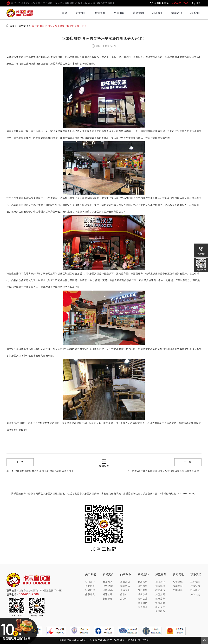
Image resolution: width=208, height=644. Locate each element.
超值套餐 (108, 599)
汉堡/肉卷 (108, 586)
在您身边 (160, 590)
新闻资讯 (177, 13)
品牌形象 (119, 13)
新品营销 (143, 582)
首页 (65, 13)
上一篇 (20, 462)
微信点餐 (143, 594)
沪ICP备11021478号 (137, 640)
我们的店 (125, 586)
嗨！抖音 (143, 607)
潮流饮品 (108, 594)
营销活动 (138, 13)
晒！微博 (143, 603)
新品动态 (108, 582)
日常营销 (143, 586)
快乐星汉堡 (59, 131)
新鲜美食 (100, 13)
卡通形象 (125, 590)
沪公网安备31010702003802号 (107, 640)
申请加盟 (160, 603)
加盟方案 (160, 594)
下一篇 (188, 462)
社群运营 (143, 599)
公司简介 (90, 582)
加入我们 (195, 594)
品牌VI (124, 594)
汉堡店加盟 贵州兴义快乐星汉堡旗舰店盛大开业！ (59, 26)
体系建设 (90, 594)
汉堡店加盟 (13, 57)
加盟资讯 (178, 582)
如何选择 (160, 582)
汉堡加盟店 (176, 198)
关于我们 (81, 13)
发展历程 (90, 590)
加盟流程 (160, 586)
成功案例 (23, 26)
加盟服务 (158, 13)
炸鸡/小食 (108, 590)
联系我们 (196, 13)
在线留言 (195, 586)
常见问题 (160, 611)
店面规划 (125, 582)
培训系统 (160, 607)
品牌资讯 (178, 590)
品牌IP (124, 599)
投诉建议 (195, 590)
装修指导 (160, 599)
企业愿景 (90, 586)
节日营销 (143, 590)
